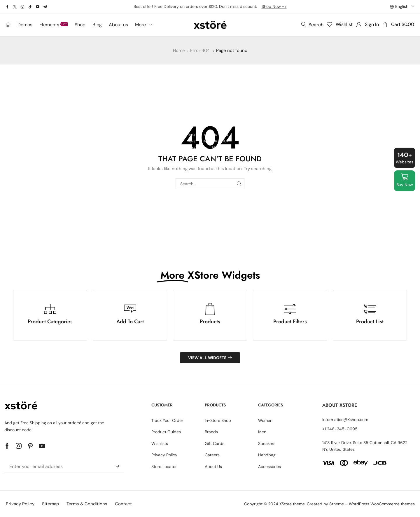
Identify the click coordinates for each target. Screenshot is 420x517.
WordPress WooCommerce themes (382, 504)
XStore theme (292, 504)
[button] (312, 25)
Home (179, 50)
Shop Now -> (274, 6)
